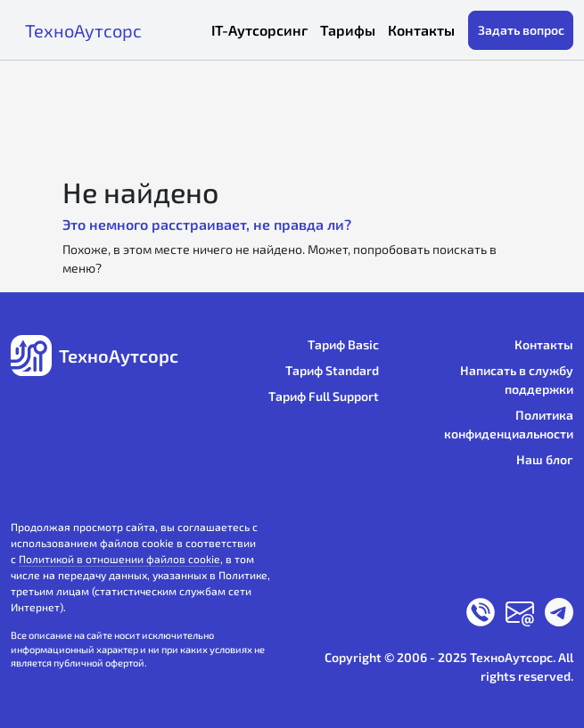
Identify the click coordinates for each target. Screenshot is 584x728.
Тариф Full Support (324, 396)
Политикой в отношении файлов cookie (119, 559)
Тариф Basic (343, 344)
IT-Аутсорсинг (259, 30)
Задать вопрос (521, 30)
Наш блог (545, 459)
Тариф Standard (332, 370)
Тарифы (348, 30)
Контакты (421, 30)
